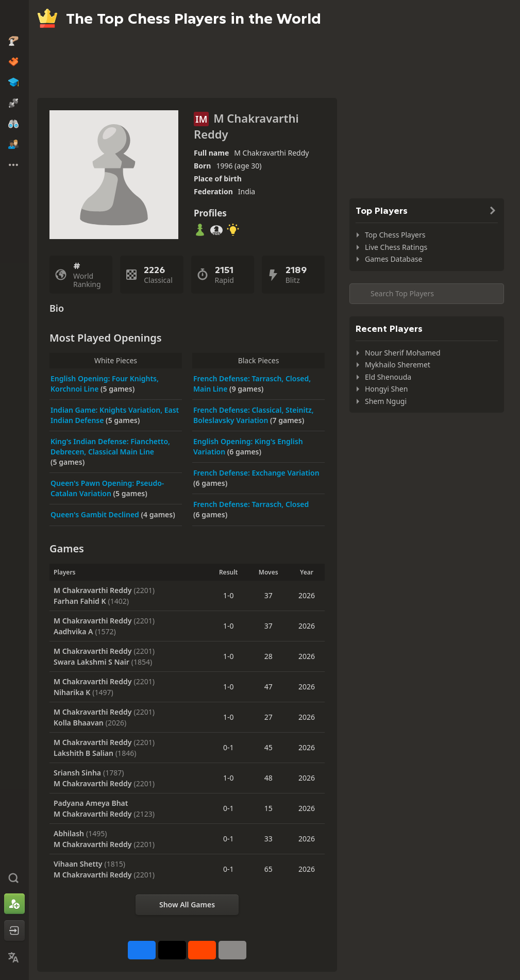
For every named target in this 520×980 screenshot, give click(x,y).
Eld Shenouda (388, 377)
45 (269, 747)
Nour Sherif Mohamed (403, 353)
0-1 (229, 747)
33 (269, 839)
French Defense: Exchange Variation (256, 473)
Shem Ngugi (386, 401)
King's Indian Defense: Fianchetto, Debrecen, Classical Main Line (110, 446)
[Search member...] (427, 294)
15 (269, 808)
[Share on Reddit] (202, 950)
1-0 (229, 595)
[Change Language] (14, 957)
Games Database (393, 259)
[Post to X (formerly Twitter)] (172, 950)
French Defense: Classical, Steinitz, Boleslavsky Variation (254, 415)
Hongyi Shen (386, 389)
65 (269, 869)
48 (269, 778)
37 (269, 595)
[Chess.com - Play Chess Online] (14, 18)
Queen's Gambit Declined (96, 514)
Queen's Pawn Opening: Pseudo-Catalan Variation (107, 488)
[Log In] (14, 931)
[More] (232, 950)
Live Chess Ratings (396, 247)
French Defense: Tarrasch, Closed (251, 504)
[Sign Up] (14, 904)
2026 (307, 595)
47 (269, 687)
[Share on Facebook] (142, 950)
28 (269, 656)
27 (269, 717)
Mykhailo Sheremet (398, 365)
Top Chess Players (395, 235)
